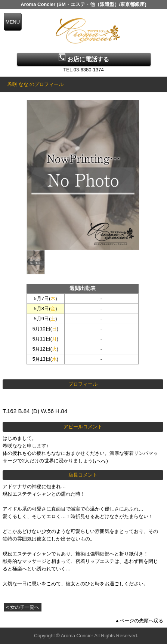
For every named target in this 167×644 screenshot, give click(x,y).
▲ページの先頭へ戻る (139, 621)
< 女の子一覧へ (23, 607)
